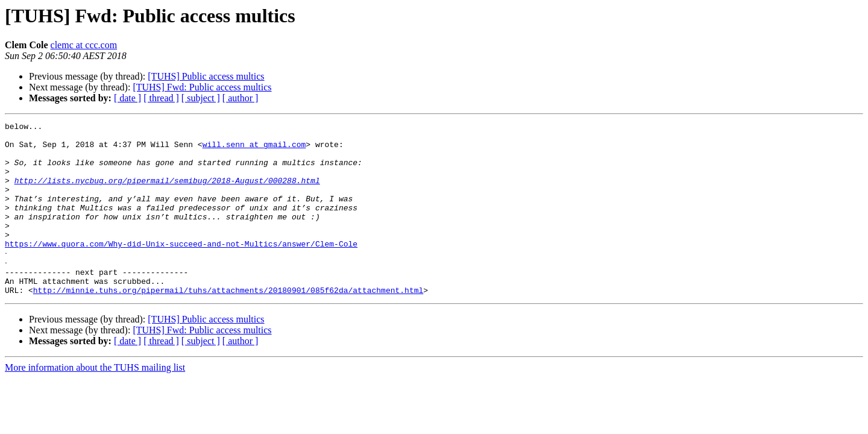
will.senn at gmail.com (254, 149)
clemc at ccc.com (84, 45)
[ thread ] (161, 98)
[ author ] (241, 98)
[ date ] (127, 98)
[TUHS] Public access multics (206, 76)
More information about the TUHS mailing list (95, 401)
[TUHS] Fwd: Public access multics (202, 87)
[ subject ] (201, 98)
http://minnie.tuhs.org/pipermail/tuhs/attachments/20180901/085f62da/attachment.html (228, 323)
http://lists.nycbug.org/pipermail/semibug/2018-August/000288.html (167, 193)
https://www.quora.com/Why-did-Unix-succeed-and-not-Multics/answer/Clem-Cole (181, 269)
